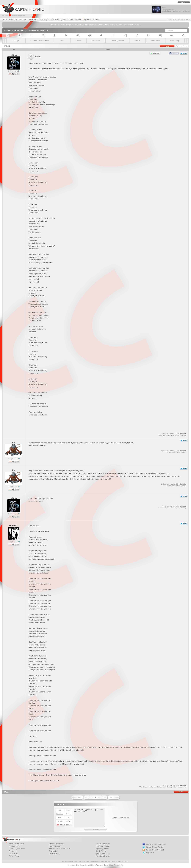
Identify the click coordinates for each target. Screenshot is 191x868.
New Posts (13, 20)
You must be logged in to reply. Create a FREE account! (89, 817)
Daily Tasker (150, 853)
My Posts (87, 20)
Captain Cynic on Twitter (154, 847)
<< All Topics (16, 41)
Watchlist (96, 20)
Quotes (63, 20)
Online (70, 20)
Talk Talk (44, 31)
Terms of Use (108, 865)
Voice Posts (34, 20)
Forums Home (11, 31)
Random (78, 20)
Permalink (183, 434)
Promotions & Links (102, 856)
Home (5, 20)
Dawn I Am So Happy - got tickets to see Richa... (176, 9)
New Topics (23, 20)
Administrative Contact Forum (60, 849)
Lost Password (54, 854)
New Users (55, 20)
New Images (44, 20)
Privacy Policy (14, 856)
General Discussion (29, 31)
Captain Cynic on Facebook (155, 844)
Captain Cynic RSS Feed (155, 850)
